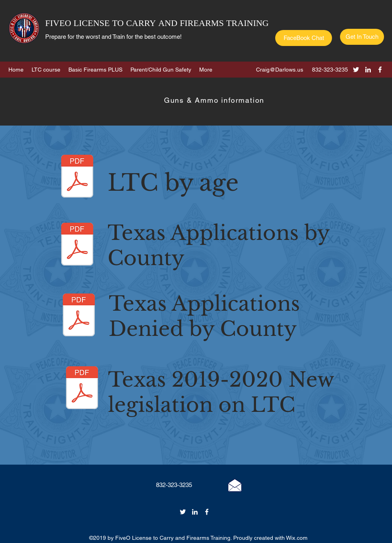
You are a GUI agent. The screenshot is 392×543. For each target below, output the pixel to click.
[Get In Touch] (362, 37)
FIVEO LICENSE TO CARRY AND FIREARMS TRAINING (157, 24)
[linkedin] (368, 70)
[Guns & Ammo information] (215, 100)
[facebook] (380, 70)
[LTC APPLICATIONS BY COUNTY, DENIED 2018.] (79, 316)
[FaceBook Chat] (304, 38)
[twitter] (356, 70)
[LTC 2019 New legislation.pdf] (82, 389)
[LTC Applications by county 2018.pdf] (77, 245)
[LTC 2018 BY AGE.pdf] (77, 177)
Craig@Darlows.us (280, 70)
